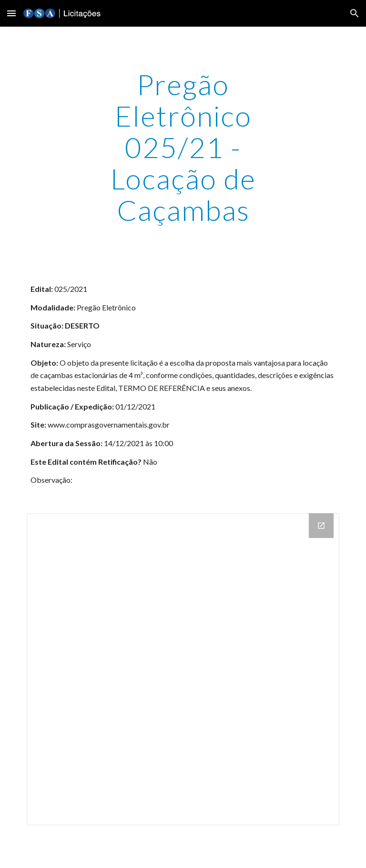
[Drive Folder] (183, 669)
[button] (11, 13)
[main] (183, 147)
